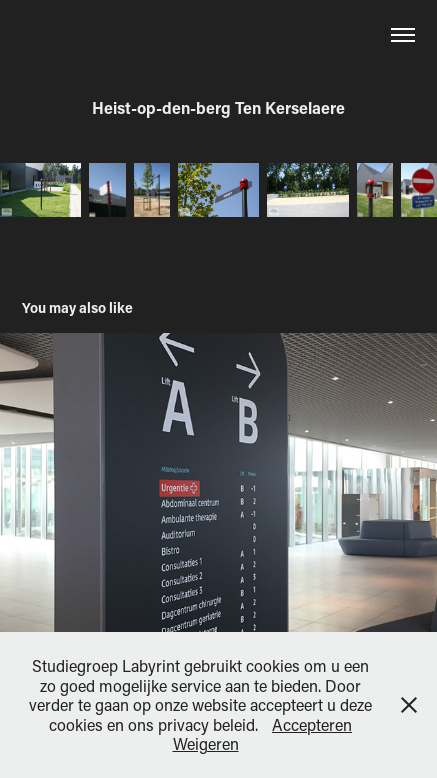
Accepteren (312, 724)
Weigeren (206, 743)
